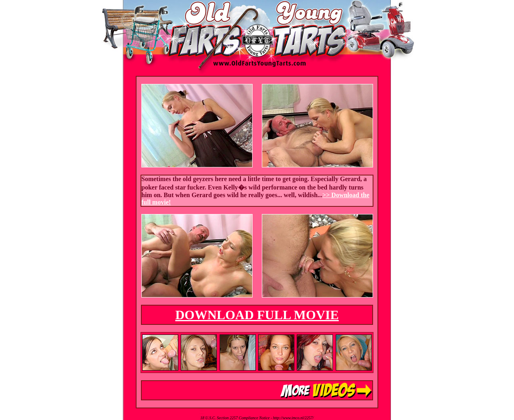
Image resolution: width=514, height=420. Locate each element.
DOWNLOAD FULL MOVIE (257, 315)
